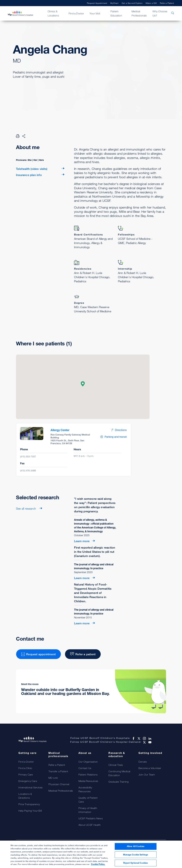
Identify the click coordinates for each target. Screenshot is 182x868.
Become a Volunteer (150, 768)
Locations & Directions (25, 796)
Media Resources (88, 781)
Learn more (82, 541)
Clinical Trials (116, 765)
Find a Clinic (25, 768)
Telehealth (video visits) (32, 169)
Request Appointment (97, 3)
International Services (30, 787)
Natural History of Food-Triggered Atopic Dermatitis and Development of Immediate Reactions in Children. (93, 593)
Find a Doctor (76, 13)
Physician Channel (59, 784)
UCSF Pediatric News (91, 818)
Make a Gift (151, 3)
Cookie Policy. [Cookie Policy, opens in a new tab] (98, 864)
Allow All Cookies (136, 846)
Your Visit (95, 13)
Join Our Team (147, 775)
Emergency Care (28, 781)
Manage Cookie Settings (136, 855)
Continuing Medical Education (119, 773)
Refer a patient (80, 93)
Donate (143, 762)
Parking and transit (114, 437)
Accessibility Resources (85, 789)
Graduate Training (119, 782)
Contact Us (85, 768)
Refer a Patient (167, 3)
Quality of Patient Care (88, 800)
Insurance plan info (29, 175)
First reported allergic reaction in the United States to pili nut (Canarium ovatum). (95, 552)
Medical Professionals (139, 13)
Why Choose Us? (160, 13)
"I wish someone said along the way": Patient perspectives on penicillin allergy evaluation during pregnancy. (95, 505)
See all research (26, 508)
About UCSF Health (90, 825)
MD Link (53, 778)
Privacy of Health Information (88, 810)
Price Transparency (29, 804)
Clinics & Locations (53, 13)
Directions (119, 430)
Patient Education (116, 13)
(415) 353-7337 (28, 456)
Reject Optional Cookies (136, 863)
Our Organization (88, 762)
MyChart (114, 3)
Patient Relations (88, 775)
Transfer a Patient (58, 771)
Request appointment (35, 93)
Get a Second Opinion (132, 3)
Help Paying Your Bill (30, 811)
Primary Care (26, 775)
